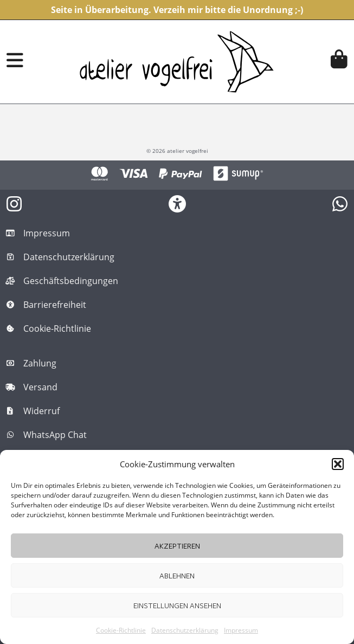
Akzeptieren (177, 546)
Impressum (241, 630)
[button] (338, 464)
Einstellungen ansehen (177, 605)
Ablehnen (177, 575)
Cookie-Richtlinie (121, 630)
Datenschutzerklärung (185, 630)
